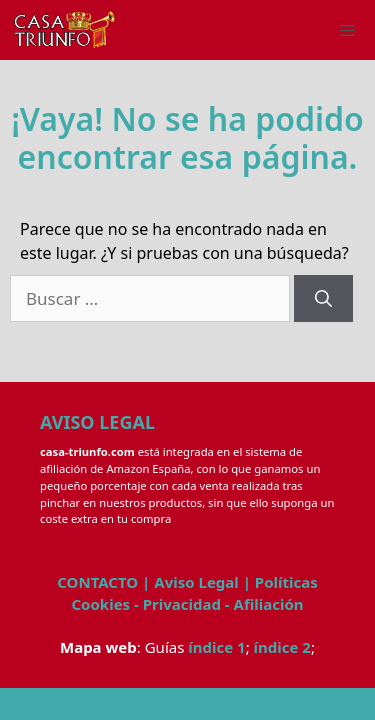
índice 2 (282, 647)
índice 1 (216, 647)
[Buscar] (323, 299)
